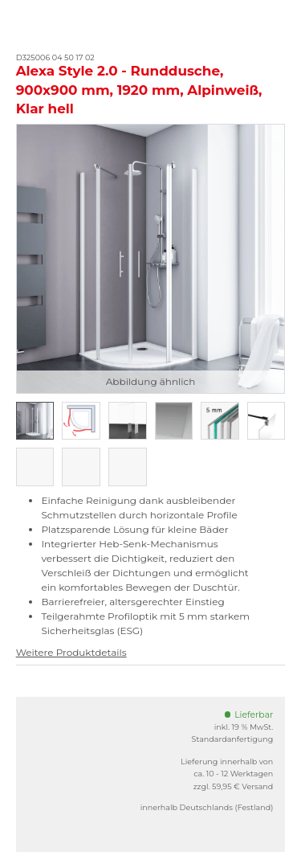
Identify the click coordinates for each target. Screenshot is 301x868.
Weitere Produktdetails (71, 652)
